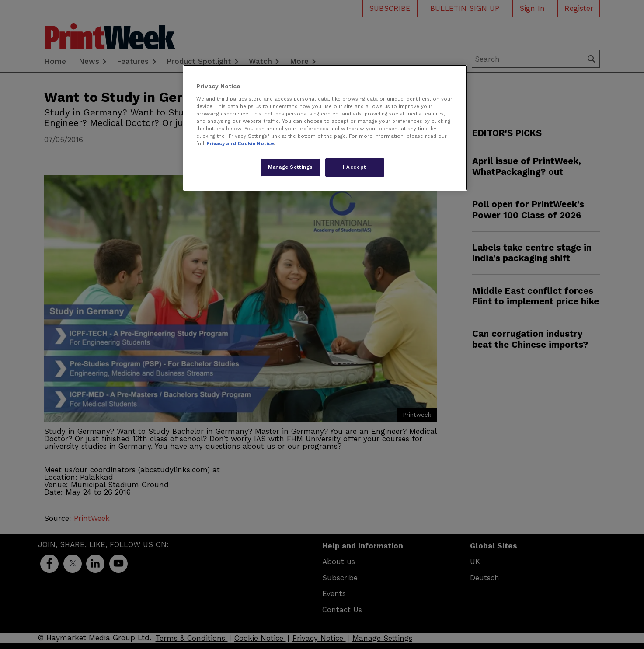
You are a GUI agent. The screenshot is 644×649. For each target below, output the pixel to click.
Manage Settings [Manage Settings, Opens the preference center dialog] (291, 167)
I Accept (355, 167)
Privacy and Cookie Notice (240, 143)
